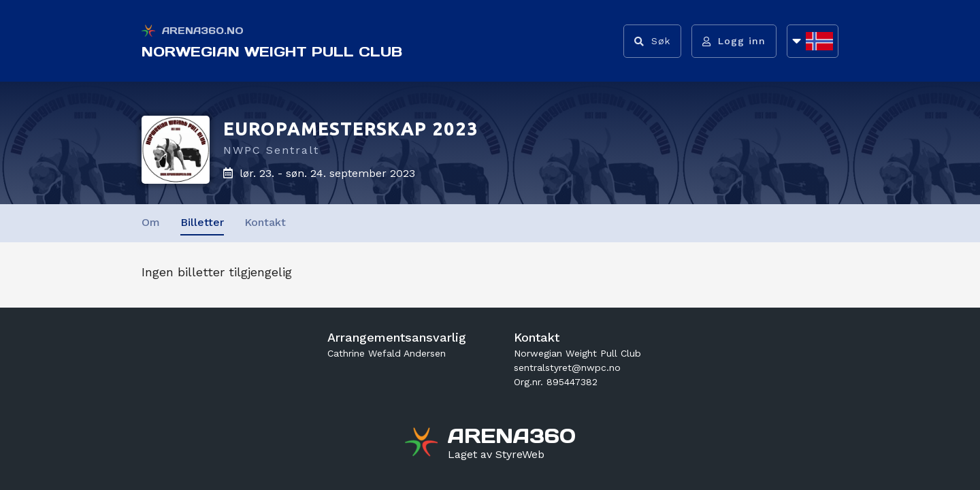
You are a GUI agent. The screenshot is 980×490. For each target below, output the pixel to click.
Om (151, 222)
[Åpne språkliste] (813, 41)
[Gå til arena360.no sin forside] (423, 444)
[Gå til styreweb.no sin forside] (496, 455)
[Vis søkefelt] (652, 41)
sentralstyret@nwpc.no (567, 367)
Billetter (202, 222)
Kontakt (265, 222)
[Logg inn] (734, 41)
